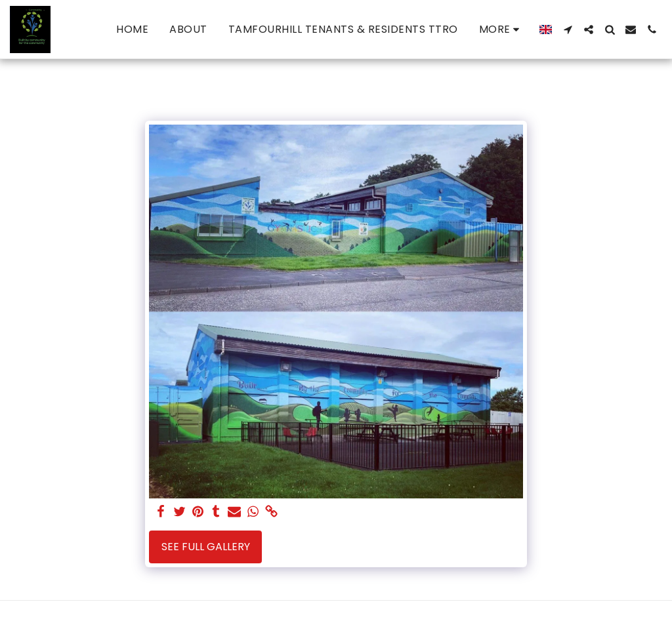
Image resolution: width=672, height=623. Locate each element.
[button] (568, 30)
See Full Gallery (206, 547)
